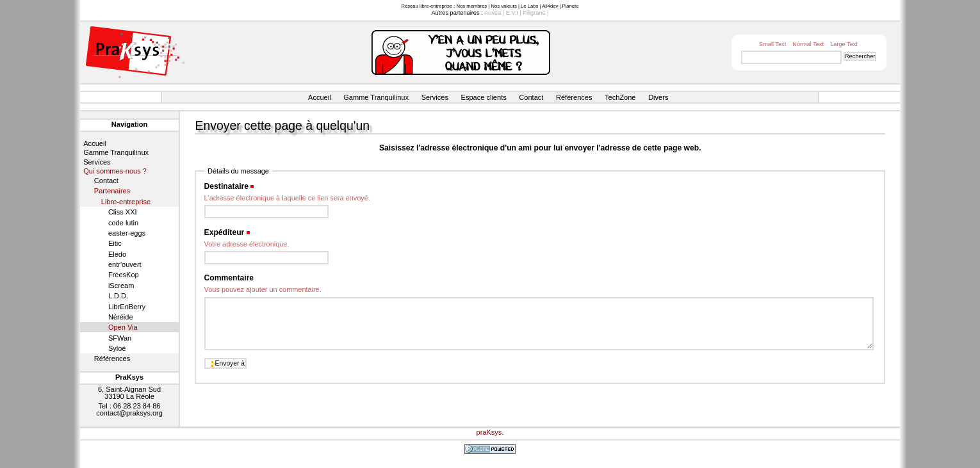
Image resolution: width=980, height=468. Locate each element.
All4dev (550, 6)
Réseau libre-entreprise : (428, 6)
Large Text (844, 44)
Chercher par (738, 50)
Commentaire (229, 278)
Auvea (493, 13)
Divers (658, 97)
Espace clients (484, 97)
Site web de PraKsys (135, 52)
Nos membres (471, 6)
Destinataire (226, 186)
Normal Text (808, 44)
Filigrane (534, 13)
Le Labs (529, 6)
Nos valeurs (503, 6)
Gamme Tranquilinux (376, 97)
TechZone (620, 97)
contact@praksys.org (129, 413)
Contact (531, 97)
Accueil (320, 97)
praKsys (489, 432)
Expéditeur (225, 232)
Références (574, 97)
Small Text (772, 44)
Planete (571, 6)
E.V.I (512, 13)
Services (435, 97)
